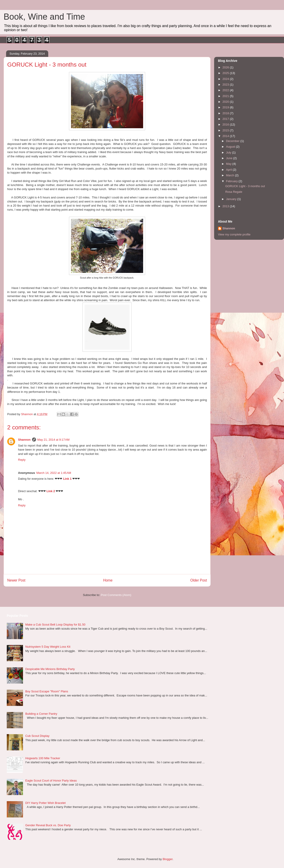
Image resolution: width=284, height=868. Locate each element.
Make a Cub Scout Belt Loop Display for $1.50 (55, 625)
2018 (226, 113)
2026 (226, 67)
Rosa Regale (234, 192)
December (233, 141)
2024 (226, 79)
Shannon (24, 440)
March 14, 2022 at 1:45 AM (54, 473)
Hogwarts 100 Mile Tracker (43, 758)
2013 (226, 206)
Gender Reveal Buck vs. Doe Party (48, 825)
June (230, 158)
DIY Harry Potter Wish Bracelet (45, 803)
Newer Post (16, 580)
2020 (226, 102)
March (231, 175)
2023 (226, 85)
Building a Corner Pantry (41, 714)
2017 (226, 119)
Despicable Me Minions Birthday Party (50, 669)
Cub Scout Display (37, 736)
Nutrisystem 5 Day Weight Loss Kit (48, 647)
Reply (22, 460)
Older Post (199, 580)
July (229, 152)
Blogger (167, 859)
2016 (226, 124)
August (231, 147)
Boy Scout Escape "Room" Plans (47, 691)
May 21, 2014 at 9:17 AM (54, 440)
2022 (226, 90)
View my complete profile (234, 234)
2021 (226, 96)
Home (108, 580)
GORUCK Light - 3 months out (245, 186)
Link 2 (51, 491)
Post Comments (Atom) (116, 595)
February (232, 181)
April (229, 170)
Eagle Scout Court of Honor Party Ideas (51, 781)
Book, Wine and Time (44, 17)
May (229, 164)
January (232, 199)
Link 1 (67, 479)
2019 (226, 107)
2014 (226, 136)
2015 (226, 130)
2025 (226, 73)
